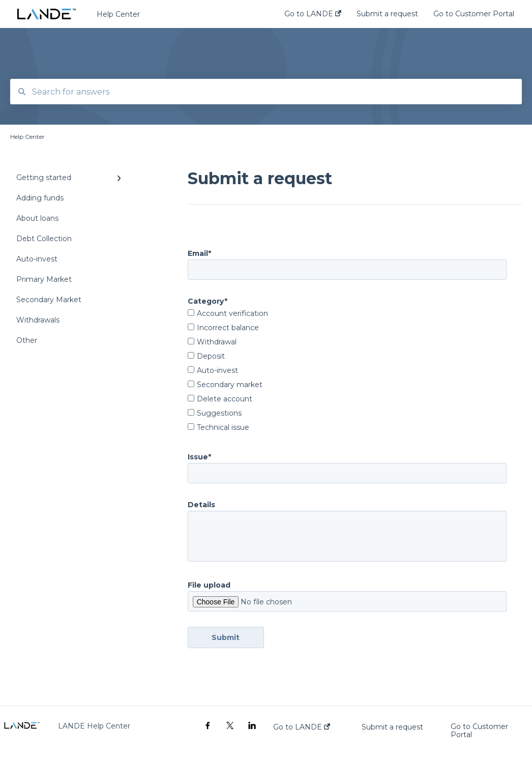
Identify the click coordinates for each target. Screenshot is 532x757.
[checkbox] (347, 371)
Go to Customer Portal (479, 731)
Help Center (118, 14)
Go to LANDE (302, 727)
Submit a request (392, 727)
